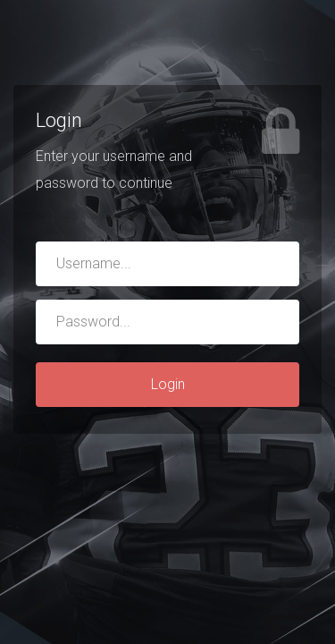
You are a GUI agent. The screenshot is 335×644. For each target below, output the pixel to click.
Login (168, 384)
